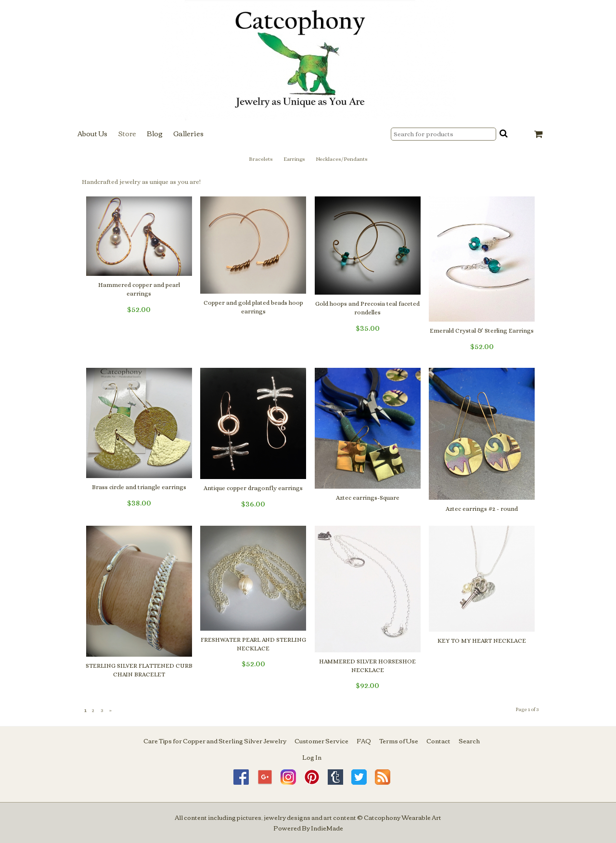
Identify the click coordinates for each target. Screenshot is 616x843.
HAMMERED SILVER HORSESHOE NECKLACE (367, 666)
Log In (312, 757)
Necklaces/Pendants (342, 159)
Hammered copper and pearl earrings (139, 289)
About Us (92, 133)
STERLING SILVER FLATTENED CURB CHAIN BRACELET (139, 670)
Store (127, 133)
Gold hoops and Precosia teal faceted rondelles (367, 308)
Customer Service (321, 740)
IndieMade (327, 828)
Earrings (294, 159)
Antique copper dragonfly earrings (253, 488)
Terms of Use (399, 740)
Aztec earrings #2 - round (482, 509)
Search (469, 740)
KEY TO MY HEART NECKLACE (482, 641)
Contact (438, 740)
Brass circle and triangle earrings (139, 487)
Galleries (188, 133)
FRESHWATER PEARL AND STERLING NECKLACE (253, 644)
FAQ (364, 740)
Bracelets (261, 159)
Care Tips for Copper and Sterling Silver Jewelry (215, 740)
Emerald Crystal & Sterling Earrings (482, 331)
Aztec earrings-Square (368, 498)
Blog (155, 133)
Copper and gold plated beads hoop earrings (253, 307)
